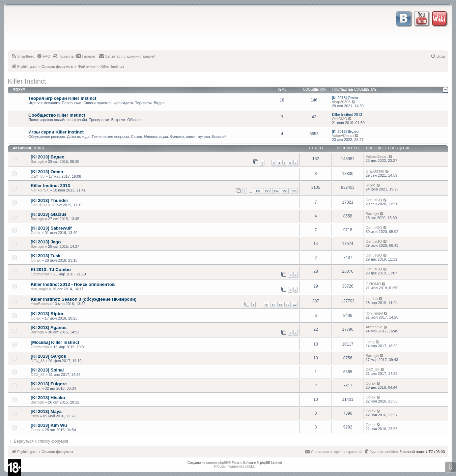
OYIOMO (339, 119)
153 (267, 191)
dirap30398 (341, 102)
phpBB (223, 463)
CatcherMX (40, 274)
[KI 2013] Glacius (49, 214)
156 (294, 191)
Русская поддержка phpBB (235, 466)
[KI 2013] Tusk (46, 256)
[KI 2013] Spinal (47, 370)
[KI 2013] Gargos (48, 356)
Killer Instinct (27, 81)
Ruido (370, 185)
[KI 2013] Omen (345, 98)
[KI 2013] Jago (46, 242)
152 (258, 191)
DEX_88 (38, 176)
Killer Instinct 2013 (347, 115)
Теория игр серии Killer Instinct (62, 98)
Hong (370, 342)
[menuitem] (23, 56)
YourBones (40, 304)
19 (287, 305)
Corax (36, 233)
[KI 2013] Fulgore (49, 384)
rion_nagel (39, 289)
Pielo (35, 416)
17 (273, 305)
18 (280, 305)
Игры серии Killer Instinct (56, 132)
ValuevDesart (343, 136)
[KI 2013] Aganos (49, 328)
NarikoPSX (40, 190)
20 (295, 305)
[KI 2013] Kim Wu (49, 425)
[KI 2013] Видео (345, 131)
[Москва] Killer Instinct (55, 342)
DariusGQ (39, 205)
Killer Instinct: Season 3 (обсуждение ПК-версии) (84, 299)
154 (276, 191)
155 (285, 191)
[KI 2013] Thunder (49, 200)
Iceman (372, 299)
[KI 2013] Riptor (47, 314)
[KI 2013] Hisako (48, 398)
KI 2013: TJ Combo (51, 270)
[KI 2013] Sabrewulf (51, 228)
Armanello (374, 327)
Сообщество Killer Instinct (57, 115)
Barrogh (37, 161)
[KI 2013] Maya (46, 411)
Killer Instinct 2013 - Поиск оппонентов (73, 284)
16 (266, 305)
